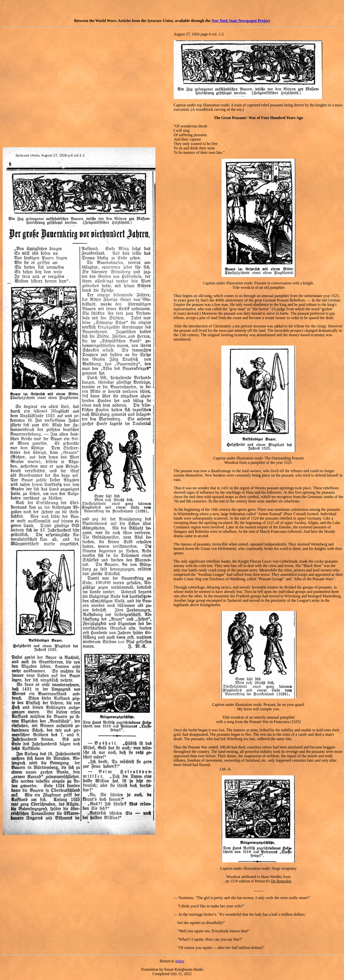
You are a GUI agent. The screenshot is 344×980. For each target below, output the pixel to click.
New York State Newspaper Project (241, 21)
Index (180, 961)
